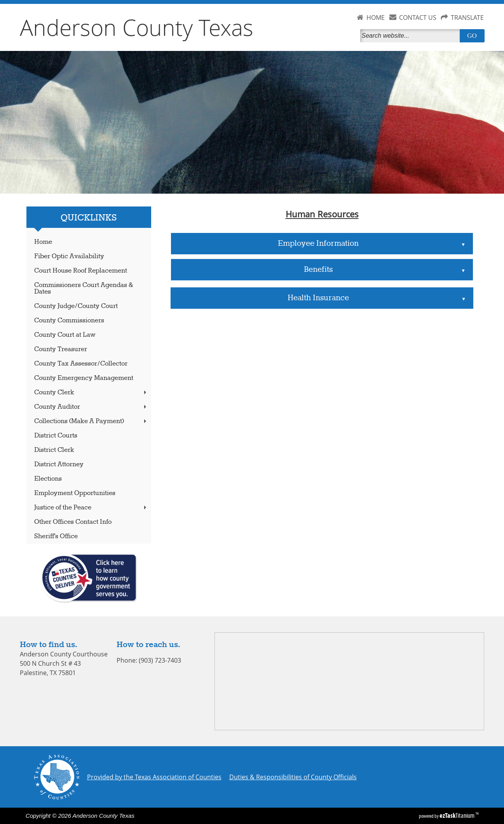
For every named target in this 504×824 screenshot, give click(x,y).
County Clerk (91, 393)
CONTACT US (418, 17)
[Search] (412, 36)
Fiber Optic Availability (69, 256)
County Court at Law (65, 335)
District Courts (56, 436)
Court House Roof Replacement (81, 271)
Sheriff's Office (56, 536)
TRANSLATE (467, 17)
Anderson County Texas (137, 27)
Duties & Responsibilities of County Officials (293, 777)
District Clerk (54, 450)
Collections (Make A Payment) (91, 421)
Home (43, 242)
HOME (376, 17)
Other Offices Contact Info (73, 522)
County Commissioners (69, 321)
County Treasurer (61, 349)
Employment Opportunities (75, 493)
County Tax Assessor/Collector (81, 364)
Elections (48, 479)
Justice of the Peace (91, 508)
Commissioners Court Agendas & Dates (84, 289)
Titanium (458, 815)
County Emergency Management (84, 378)
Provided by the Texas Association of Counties (154, 777)
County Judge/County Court (76, 306)
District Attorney (59, 464)
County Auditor (91, 407)
